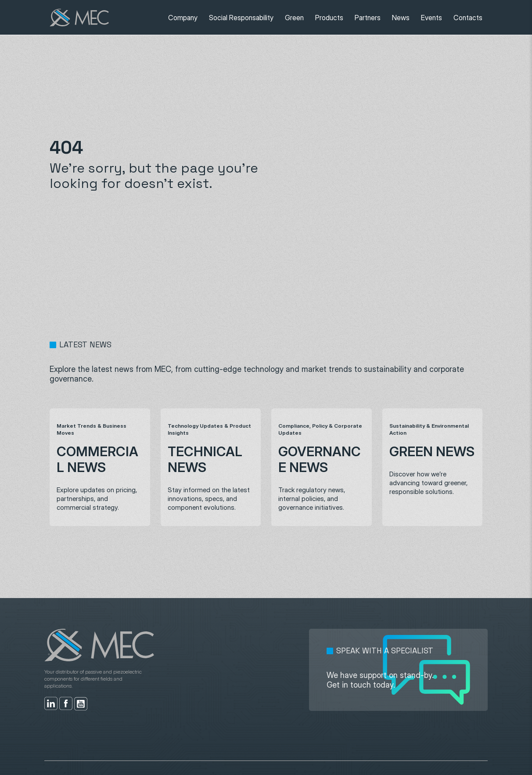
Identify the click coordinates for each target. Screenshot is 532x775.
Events (431, 18)
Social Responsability (241, 18)
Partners (368, 18)
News (401, 18)
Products (329, 18)
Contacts (468, 18)
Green (294, 18)
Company (183, 18)
